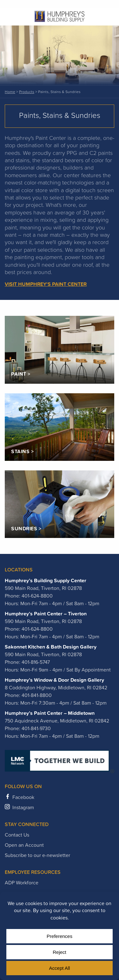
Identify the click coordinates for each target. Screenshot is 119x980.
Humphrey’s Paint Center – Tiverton (46, 613)
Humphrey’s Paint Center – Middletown (50, 713)
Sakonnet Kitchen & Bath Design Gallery (51, 647)
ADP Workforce (22, 882)
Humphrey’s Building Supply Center (46, 580)
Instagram (23, 807)
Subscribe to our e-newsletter (37, 855)
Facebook (23, 797)
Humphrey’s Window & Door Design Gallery (54, 680)
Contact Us (17, 835)
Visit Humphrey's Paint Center (46, 284)
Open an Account (24, 845)
